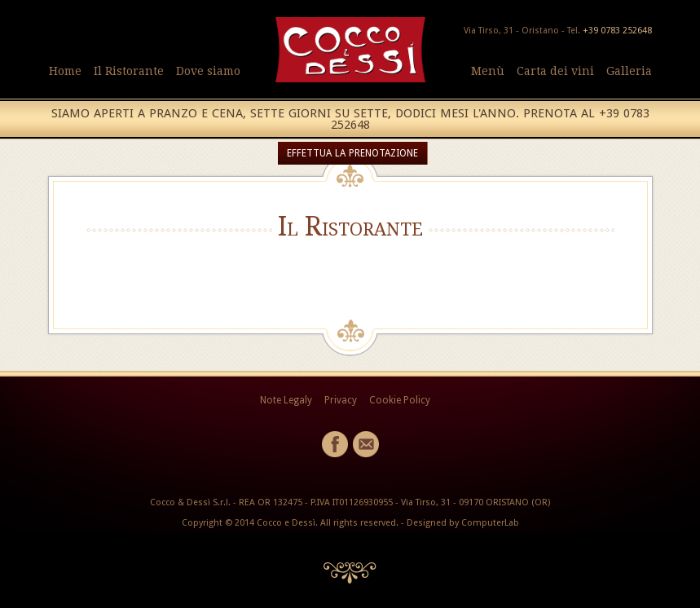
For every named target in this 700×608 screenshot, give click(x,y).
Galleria (629, 71)
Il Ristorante (129, 71)
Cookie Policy (400, 400)
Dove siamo (208, 71)
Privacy (341, 400)
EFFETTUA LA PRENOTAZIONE (352, 153)
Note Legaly (286, 400)
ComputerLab (490, 523)
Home (65, 71)
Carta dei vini (555, 71)
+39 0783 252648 (617, 31)
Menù (488, 71)
